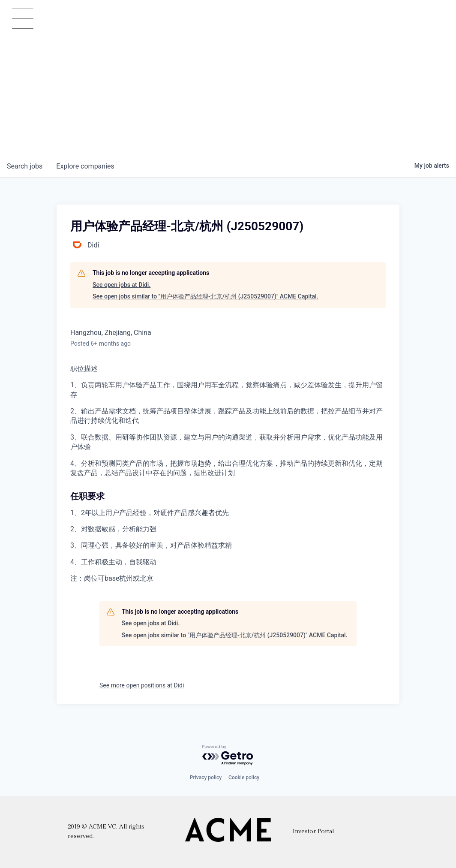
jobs (25, 166)
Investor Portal (313, 832)
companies (85, 166)
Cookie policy (244, 778)
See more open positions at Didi (142, 685)
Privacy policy (206, 778)
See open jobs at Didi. (121, 285)
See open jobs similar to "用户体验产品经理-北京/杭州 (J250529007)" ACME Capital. (205, 296)
